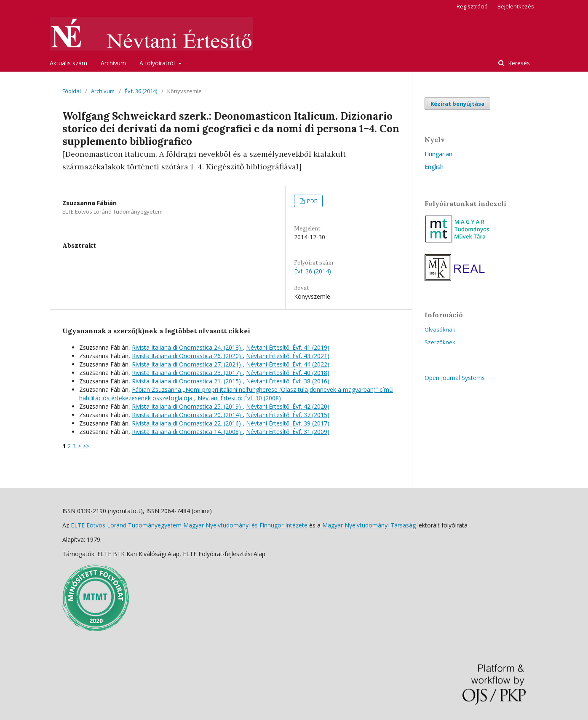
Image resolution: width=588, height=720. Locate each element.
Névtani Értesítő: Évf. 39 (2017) (288, 423)
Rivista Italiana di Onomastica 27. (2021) (187, 364)
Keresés (518, 63)
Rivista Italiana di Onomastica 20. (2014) (187, 415)
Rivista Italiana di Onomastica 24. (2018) (187, 347)
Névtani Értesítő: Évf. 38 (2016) (288, 381)
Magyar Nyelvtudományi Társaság (369, 525)
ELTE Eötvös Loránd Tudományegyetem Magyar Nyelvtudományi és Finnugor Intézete (189, 525)
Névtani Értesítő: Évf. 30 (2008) (239, 398)
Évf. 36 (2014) (141, 91)
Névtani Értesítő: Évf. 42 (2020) (288, 406)
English (434, 167)
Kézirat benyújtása (457, 104)
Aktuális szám (68, 63)
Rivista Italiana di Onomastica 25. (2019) (187, 406)
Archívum (113, 63)
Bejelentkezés (516, 6)
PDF (311, 201)
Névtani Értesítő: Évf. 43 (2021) (288, 356)
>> (86, 446)
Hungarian (438, 154)
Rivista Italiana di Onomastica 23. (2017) (187, 373)
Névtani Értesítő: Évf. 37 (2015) (288, 415)
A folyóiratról (158, 63)
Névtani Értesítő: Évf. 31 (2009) (288, 432)
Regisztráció (472, 6)
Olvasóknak (440, 329)
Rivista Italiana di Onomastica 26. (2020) (187, 356)
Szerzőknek (440, 342)
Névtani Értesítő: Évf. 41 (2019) (288, 347)
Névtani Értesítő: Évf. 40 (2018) (288, 373)
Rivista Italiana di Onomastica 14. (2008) (187, 432)
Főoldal (72, 91)
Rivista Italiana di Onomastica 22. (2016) (187, 423)
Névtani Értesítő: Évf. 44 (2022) (288, 364)
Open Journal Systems (455, 378)
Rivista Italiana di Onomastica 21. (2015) (187, 381)
